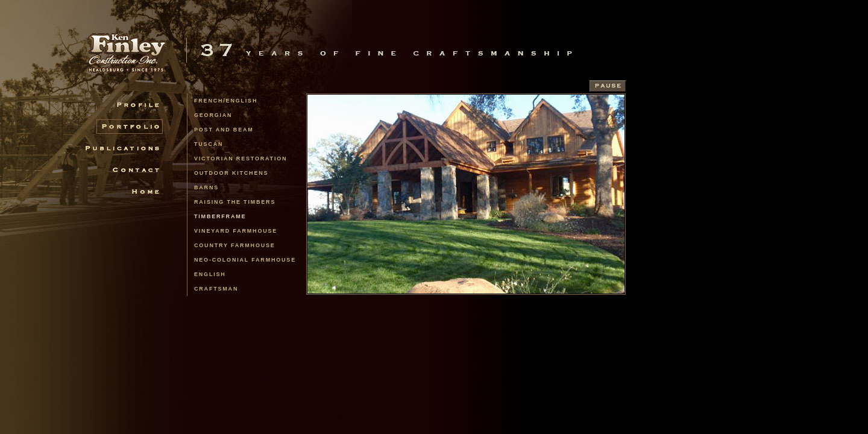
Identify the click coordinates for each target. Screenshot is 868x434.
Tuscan (209, 144)
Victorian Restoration (241, 159)
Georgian (213, 115)
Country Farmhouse (235, 245)
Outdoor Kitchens (231, 173)
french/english (226, 101)
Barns (206, 187)
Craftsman (216, 289)
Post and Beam (224, 130)
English (210, 274)
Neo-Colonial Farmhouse (245, 260)
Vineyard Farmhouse (236, 231)
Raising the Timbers (235, 202)
